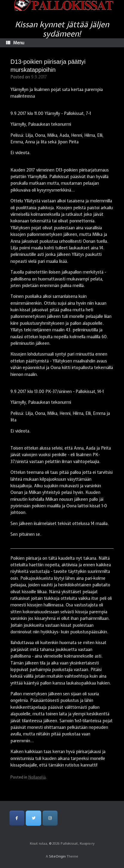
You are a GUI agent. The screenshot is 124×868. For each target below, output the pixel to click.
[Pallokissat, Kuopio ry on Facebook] (17, 818)
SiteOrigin (57, 856)
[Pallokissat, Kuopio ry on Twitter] (33, 818)
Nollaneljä (37, 777)
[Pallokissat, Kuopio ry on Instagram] (50, 818)
